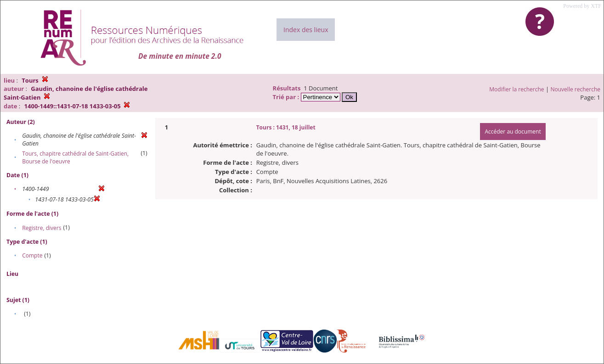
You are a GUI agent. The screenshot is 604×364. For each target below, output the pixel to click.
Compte (32, 255)
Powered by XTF (582, 6)
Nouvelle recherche (576, 89)
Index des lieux (306, 30)
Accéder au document (513, 132)
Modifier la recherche (517, 89)
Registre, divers (42, 228)
